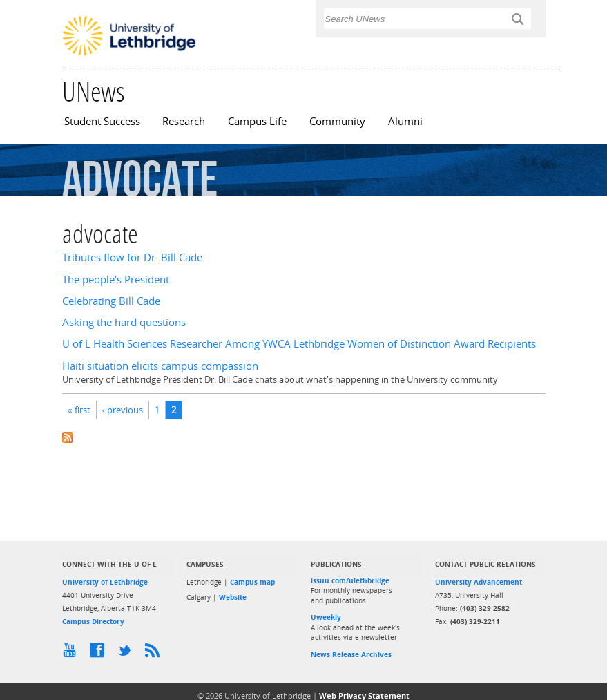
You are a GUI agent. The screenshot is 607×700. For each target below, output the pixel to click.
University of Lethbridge (105, 582)
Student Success (102, 121)
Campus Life (257, 121)
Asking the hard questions (124, 322)
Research (184, 121)
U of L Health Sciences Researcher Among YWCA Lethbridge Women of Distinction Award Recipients (299, 344)
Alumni (405, 121)
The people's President (116, 280)
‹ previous (123, 410)
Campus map (252, 582)
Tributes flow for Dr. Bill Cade (132, 257)
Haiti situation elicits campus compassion (160, 366)
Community (337, 121)
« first (79, 410)
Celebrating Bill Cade (111, 301)
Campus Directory (93, 621)
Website (233, 597)
